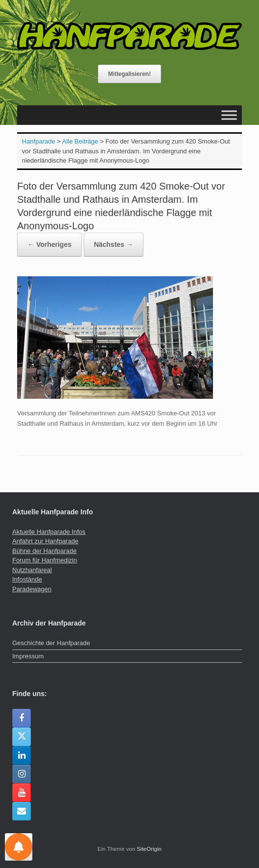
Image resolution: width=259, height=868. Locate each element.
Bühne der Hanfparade (45, 551)
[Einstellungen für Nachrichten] (19, 847)
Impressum (28, 656)
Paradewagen (32, 589)
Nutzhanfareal (32, 570)
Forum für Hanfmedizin (45, 560)
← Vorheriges (49, 244)
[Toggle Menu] (229, 115)
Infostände (27, 579)
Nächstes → (114, 244)
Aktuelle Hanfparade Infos (49, 532)
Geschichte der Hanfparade (51, 643)
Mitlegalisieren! (129, 74)
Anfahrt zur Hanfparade (45, 541)
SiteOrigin (149, 849)
